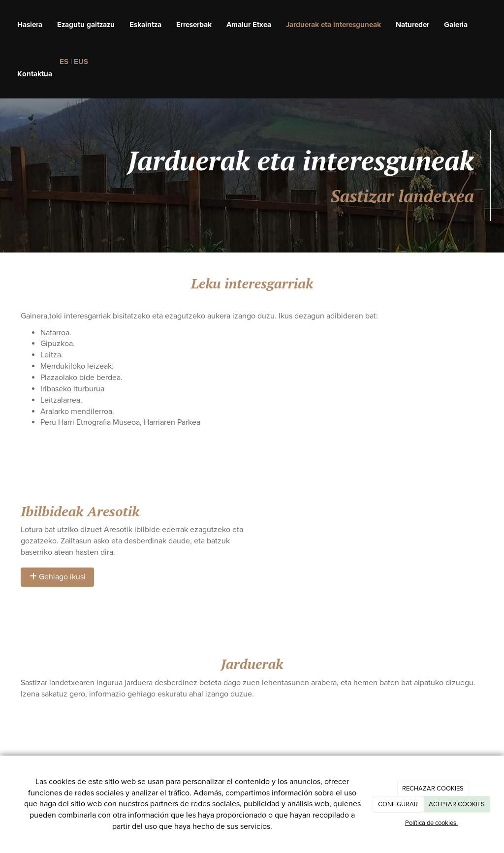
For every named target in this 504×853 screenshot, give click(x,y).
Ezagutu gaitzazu (86, 25)
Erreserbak (194, 25)
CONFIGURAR (398, 804)
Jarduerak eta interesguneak (333, 25)
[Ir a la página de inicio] (5, 25)
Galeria (456, 25)
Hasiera (30, 25)
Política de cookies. (431, 823)
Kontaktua (35, 74)
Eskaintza (145, 25)
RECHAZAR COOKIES (433, 789)
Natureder (412, 25)
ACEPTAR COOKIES (457, 804)
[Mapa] (371, 541)
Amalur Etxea (249, 25)
